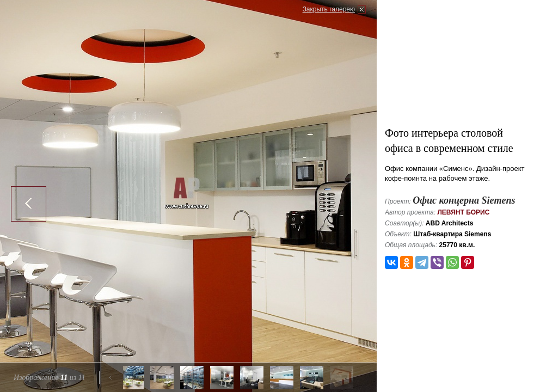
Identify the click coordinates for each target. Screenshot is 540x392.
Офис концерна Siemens (464, 200)
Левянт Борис (463, 212)
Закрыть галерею (329, 9)
